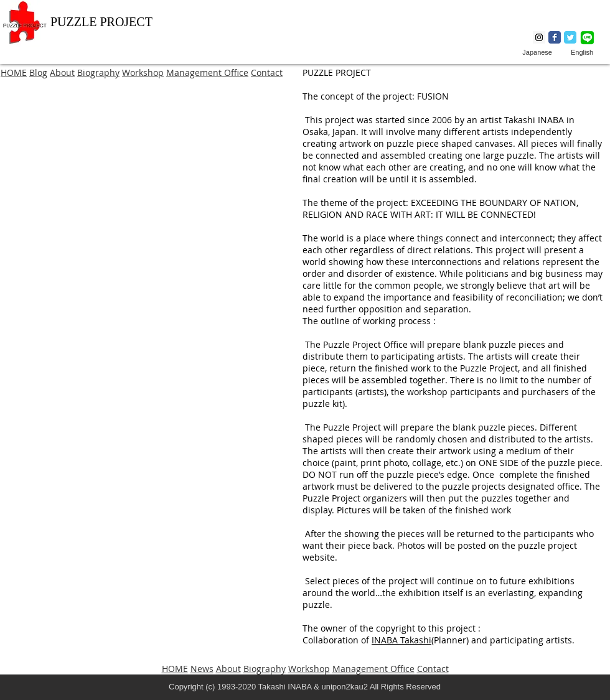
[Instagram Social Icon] (539, 37)
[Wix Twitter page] (570, 37)
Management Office (207, 72)
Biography (98, 72)
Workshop (143, 72)
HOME (14, 72)
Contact (267, 72)
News (202, 669)
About (62, 72)
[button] (149, 203)
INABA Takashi (401, 640)
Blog (38, 72)
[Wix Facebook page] (555, 37)
